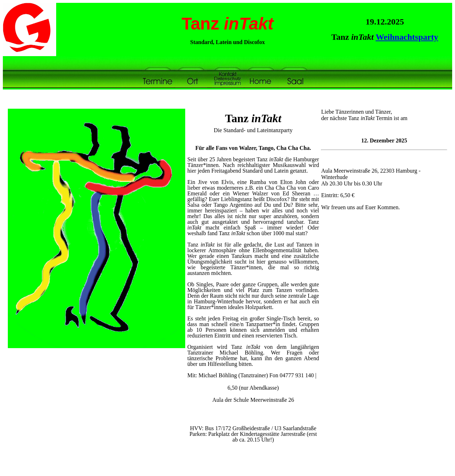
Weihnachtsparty (407, 37)
